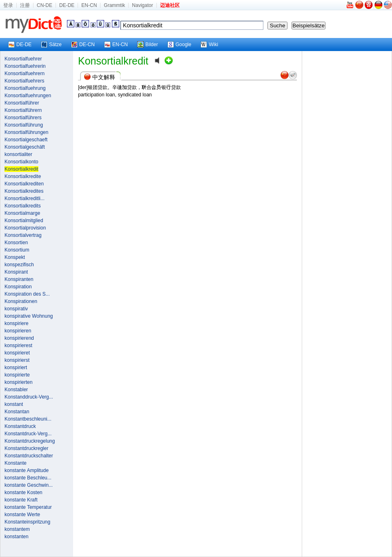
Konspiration (18, 287)
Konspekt (15, 257)
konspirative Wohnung (29, 316)
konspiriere (17, 323)
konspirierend (19, 338)
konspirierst (17, 360)
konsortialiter (18, 154)
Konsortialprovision (25, 228)
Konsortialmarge (22, 213)
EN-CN (89, 5)
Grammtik (114, 5)
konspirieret (17, 353)
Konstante (16, 463)
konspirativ (16, 309)
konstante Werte (22, 515)
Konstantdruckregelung (30, 441)
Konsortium (17, 250)
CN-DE (45, 5)
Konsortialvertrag (23, 235)
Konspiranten (19, 279)
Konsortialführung (24, 125)
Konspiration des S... (27, 294)
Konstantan (17, 412)
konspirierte (17, 375)
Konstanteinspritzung (27, 522)
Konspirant (16, 272)
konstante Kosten (23, 492)
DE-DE (67, 5)
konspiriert (16, 368)
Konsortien (16, 243)
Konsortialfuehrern (24, 74)
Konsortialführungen (26, 132)
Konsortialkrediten (24, 184)
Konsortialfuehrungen (28, 96)
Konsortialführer (22, 103)
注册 (25, 5)
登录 (8, 5)
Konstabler (16, 390)
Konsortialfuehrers (24, 81)
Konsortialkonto (21, 162)
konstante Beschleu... (28, 478)
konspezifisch (19, 265)
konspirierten (19, 382)
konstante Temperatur (28, 507)
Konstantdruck (20, 426)
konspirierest (18, 345)
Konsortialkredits (23, 206)
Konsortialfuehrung (25, 88)
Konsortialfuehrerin (25, 66)
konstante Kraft (21, 500)
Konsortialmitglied (24, 221)
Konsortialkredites (24, 191)
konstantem (17, 529)
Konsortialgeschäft (25, 147)
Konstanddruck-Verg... (29, 397)
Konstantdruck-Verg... (28, 434)
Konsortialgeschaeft (26, 140)
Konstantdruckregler (26, 448)
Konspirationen (21, 301)
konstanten (17, 537)
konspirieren (18, 331)
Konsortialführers (23, 118)
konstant (14, 404)
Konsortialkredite (23, 176)
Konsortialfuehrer (23, 59)
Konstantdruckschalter (29, 456)
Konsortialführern (23, 110)
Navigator (142, 5)
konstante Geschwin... (29, 485)
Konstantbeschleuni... (28, 419)
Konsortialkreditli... (24, 198)
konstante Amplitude (27, 470)
